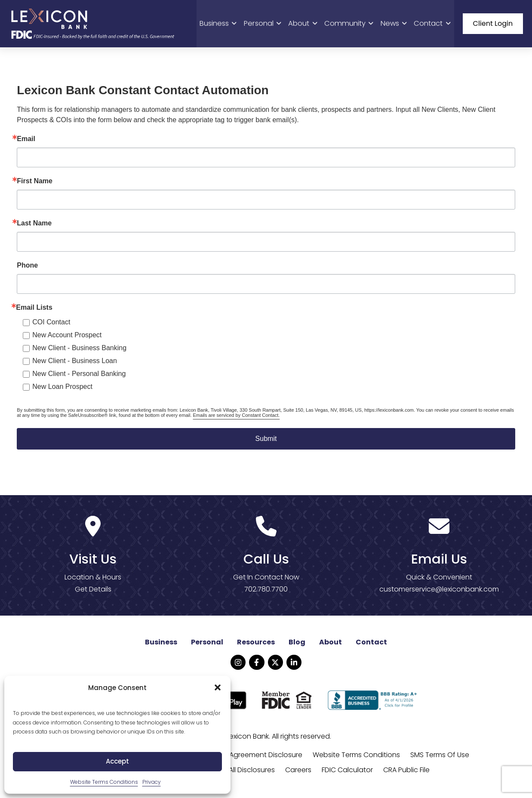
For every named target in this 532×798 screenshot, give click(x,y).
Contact (433, 24)
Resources (256, 643)
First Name (35, 182)
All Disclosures (252, 771)
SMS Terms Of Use (440, 756)
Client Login (493, 24)
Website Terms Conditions (104, 782)
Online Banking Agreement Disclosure (240, 756)
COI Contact (51, 323)
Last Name (34, 225)
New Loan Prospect (62, 388)
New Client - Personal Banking (79, 375)
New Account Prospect (67, 336)
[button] (218, 687)
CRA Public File (406, 771)
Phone (27, 267)
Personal (267, 24)
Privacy (152, 782)
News (395, 24)
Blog (297, 643)
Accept (117, 761)
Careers (298, 771)
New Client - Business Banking (79, 349)
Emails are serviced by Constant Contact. (237, 416)
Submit (266, 440)
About (307, 24)
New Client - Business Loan (75, 362)
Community (352, 24)
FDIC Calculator (347, 771)
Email (26, 140)
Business (224, 24)
